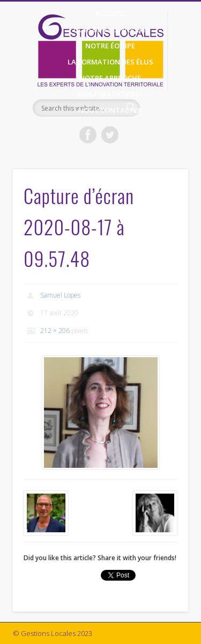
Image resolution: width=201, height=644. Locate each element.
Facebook (88, 135)
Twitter (110, 135)
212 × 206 (55, 331)
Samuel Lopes (60, 295)
